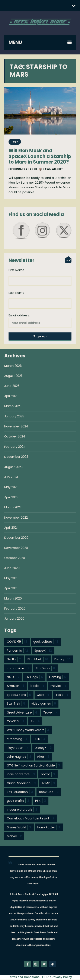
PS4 (41, 801)
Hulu (40, 739)
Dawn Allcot (51, 169)
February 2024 (15, 447)
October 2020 (15, 558)
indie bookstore (21, 775)
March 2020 (13, 599)
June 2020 (12, 568)
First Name (16, 270)
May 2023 (11, 487)
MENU (15, 42)
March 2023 (13, 508)
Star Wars (45, 669)
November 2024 (16, 427)
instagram (36, 964)
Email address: (40, 321)
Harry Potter (49, 828)
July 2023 (11, 477)
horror (48, 775)
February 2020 (15, 609)
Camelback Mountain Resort (31, 819)
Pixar (43, 757)
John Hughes (19, 757)
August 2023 (13, 467)
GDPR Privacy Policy (57, 977)
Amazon (16, 686)
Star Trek (16, 704)
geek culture (46, 642)
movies (59, 686)
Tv (35, 722)
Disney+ (43, 748)
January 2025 (14, 417)
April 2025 (11, 396)
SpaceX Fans (19, 695)
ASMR (48, 784)
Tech (15, 142)
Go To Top (52, 964)
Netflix (14, 660)
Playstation (18, 748)
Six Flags (34, 677)
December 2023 (16, 457)
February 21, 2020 (23, 169)
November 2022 (16, 518)
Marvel (14, 837)
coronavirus (18, 669)
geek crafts (18, 801)
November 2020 (16, 548)
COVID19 (16, 722)
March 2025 (13, 407)
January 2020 (14, 619)
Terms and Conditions (24, 977)
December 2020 (16, 538)
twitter (44, 964)
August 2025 (13, 376)
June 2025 (12, 386)
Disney (63, 660)
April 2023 (11, 498)
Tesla (62, 695)
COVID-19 (17, 642)
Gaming (58, 677)
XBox (43, 695)
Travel (51, 713)
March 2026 (13, 366)
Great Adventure (22, 713)
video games (44, 704)
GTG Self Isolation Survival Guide (33, 766)
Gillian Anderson (21, 784)
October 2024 (15, 437)
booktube (49, 792)
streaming (17, 739)
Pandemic (17, 651)
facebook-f (28, 964)
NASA (13, 677)
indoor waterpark (22, 810)
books (37, 686)
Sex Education (20, 792)
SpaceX (43, 651)
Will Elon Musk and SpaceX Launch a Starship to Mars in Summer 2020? (40, 156)
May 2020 (11, 579)
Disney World (19, 828)
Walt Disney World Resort (28, 730)
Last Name (16, 293)
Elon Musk (38, 660)
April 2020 (11, 589)
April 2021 (11, 528)
